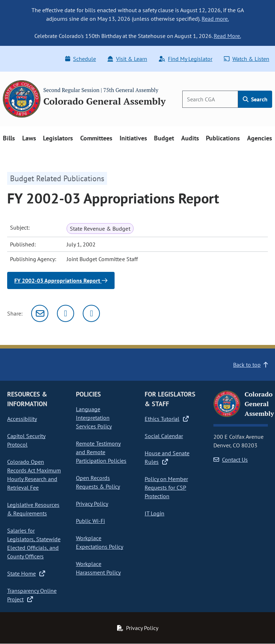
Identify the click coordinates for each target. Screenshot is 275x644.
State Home (26, 573)
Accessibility (22, 419)
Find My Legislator (185, 59)
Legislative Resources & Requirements (33, 509)
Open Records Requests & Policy (98, 482)
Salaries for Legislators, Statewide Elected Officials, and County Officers (34, 543)
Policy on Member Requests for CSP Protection (166, 487)
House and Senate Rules (167, 457)
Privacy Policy (92, 504)
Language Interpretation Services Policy (94, 418)
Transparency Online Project (32, 595)
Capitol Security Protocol (26, 440)
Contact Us (231, 460)
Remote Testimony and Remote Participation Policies (101, 452)
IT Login (155, 513)
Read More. (227, 36)
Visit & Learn (127, 59)
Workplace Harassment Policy (98, 568)
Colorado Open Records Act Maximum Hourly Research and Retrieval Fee (34, 475)
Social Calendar (164, 436)
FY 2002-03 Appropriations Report (61, 280)
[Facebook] (91, 313)
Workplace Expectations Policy (100, 542)
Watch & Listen (247, 59)
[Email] (40, 313)
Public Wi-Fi (90, 521)
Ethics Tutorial (167, 419)
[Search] (210, 99)
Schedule (81, 59)
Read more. (215, 19)
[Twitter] (66, 313)
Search (255, 99)
